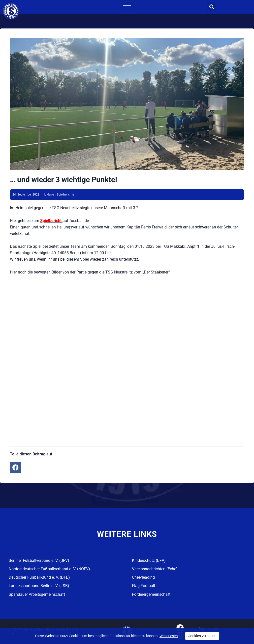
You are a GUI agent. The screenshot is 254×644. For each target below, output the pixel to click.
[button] (212, 7)
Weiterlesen (169, 636)
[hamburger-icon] (127, 7)
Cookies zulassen (202, 636)
